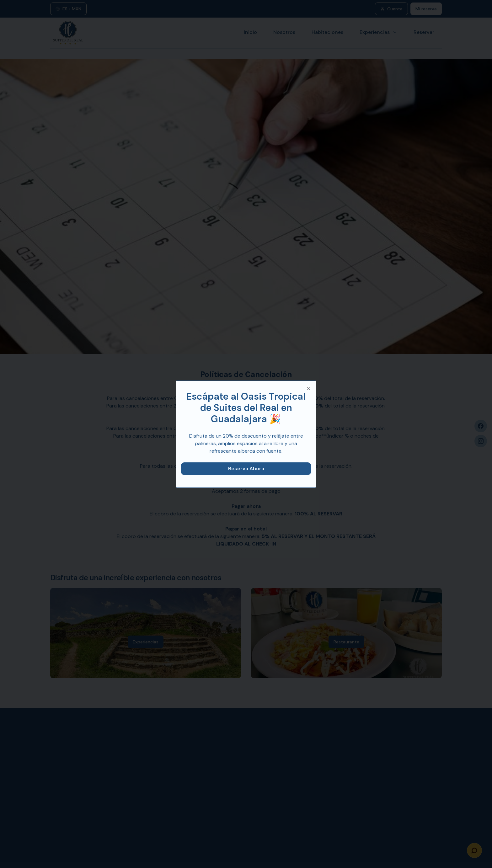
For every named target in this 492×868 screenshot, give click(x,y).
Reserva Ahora (246, 469)
